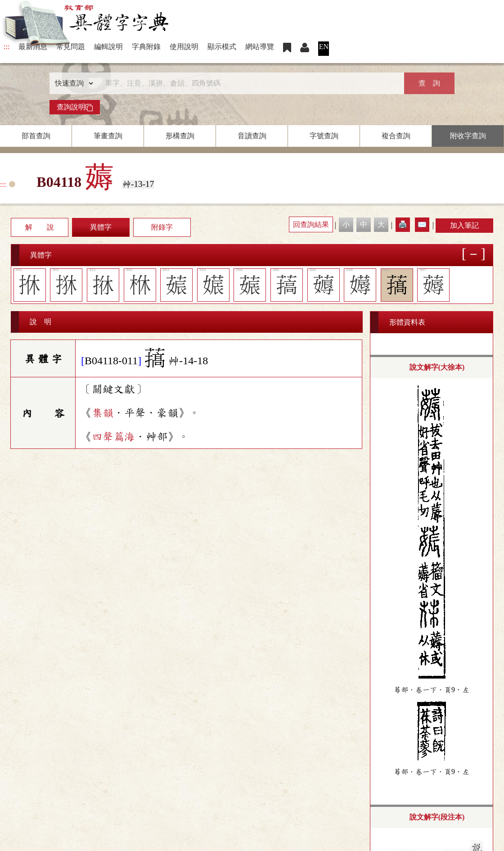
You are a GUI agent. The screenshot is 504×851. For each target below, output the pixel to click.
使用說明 (184, 47)
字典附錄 (146, 47)
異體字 (101, 227)
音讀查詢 (252, 136)
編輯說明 (108, 47)
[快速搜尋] (249, 83)
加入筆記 (464, 225)
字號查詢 (324, 136)
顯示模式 (222, 47)
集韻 (103, 413)
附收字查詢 (468, 136)
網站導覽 (260, 47)
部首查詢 (36, 136)
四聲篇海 (113, 437)
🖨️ (403, 224)
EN (324, 47)
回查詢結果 (311, 224)
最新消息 (33, 47)
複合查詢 (396, 136)
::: (7, 47)
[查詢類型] (72, 83)
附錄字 (162, 227)
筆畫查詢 (108, 136)
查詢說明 (75, 107)
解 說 (40, 227)
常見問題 (71, 47)
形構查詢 (180, 136)
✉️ (422, 224)
